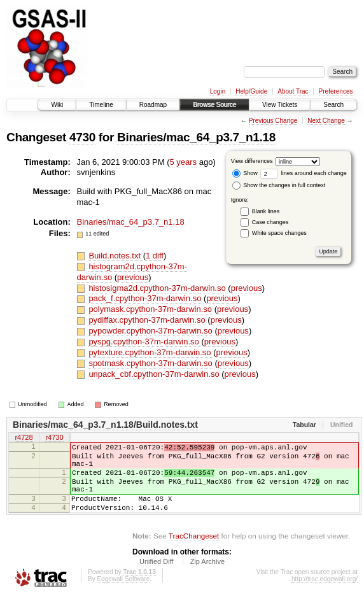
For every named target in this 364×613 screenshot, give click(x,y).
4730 (82, 137)
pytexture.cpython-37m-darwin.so (151, 352)
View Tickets (280, 105)
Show (245, 173)
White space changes (279, 233)
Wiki (57, 105)
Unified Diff (157, 579)
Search (333, 105)
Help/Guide (251, 91)
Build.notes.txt (115, 256)
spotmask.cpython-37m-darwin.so (151, 363)
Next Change (326, 121)
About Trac (293, 91)
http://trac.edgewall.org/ (325, 596)
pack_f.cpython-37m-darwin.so (146, 298)
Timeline (101, 105)
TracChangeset (194, 553)
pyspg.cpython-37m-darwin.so (145, 342)
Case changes (270, 222)
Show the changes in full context (279, 185)
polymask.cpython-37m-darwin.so (151, 309)
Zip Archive (207, 579)
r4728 (24, 438)
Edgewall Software (123, 596)
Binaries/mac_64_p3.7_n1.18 (196, 137)
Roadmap (153, 105)
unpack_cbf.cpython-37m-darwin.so (155, 374)
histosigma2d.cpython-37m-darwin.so (158, 288)
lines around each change (304, 173)
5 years (183, 162)
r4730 (54, 438)
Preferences (336, 91)
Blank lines (266, 211)
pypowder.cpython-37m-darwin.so (151, 331)
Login (218, 91)
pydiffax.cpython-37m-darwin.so (148, 320)
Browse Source (214, 105)
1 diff (155, 256)
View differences (252, 161)
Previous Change (273, 121)
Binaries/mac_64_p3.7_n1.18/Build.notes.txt (105, 425)
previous (133, 277)
